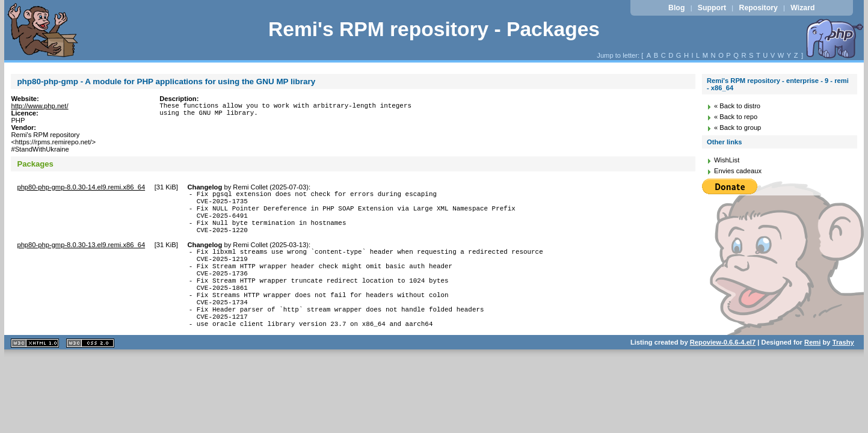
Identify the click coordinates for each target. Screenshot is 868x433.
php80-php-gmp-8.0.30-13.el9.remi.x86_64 (81, 256)
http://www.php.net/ (39, 106)
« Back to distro (737, 106)
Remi (812, 373)
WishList (727, 160)
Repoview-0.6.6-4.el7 (723, 373)
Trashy (843, 373)
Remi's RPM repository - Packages (434, 29)
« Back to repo (736, 117)
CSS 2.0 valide (90, 374)
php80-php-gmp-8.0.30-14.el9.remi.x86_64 (81, 187)
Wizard (802, 8)
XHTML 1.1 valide (35, 374)
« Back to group (737, 127)
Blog (676, 8)
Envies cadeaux (738, 171)
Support (712, 8)
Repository (758, 8)
